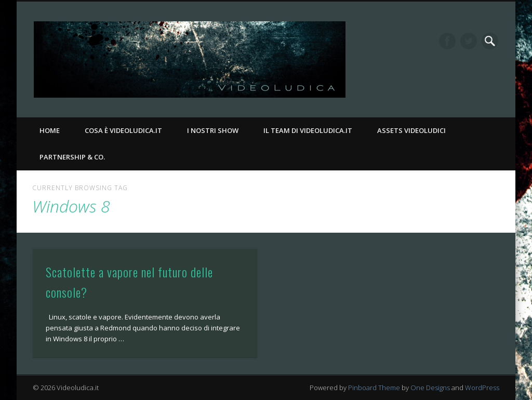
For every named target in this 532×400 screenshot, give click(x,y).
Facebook (447, 41)
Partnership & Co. (72, 157)
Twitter (469, 41)
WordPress (482, 388)
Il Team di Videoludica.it (308, 130)
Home (50, 130)
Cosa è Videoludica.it (123, 130)
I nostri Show (213, 130)
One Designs (430, 388)
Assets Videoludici (411, 130)
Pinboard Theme (374, 388)
